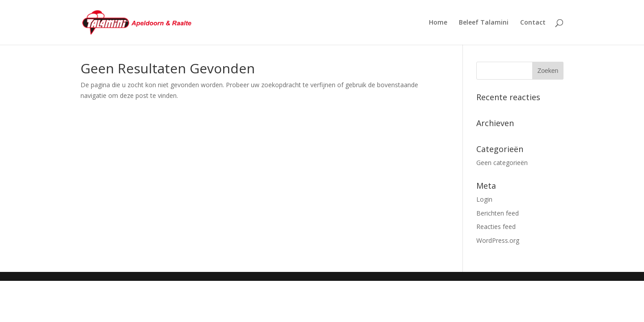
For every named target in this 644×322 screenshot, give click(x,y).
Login (484, 199)
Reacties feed (496, 227)
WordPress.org (498, 240)
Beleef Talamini (484, 23)
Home (438, 23)
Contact (533, 23)
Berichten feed (498, 213)
